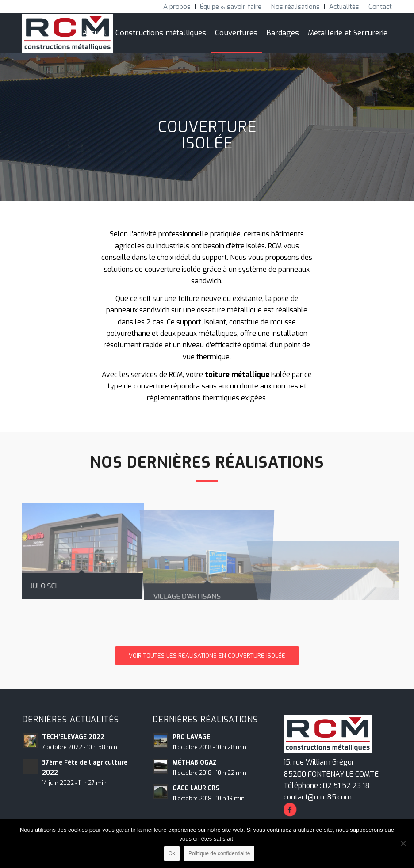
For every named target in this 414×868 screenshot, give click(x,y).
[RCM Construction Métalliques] (67, 33)
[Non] (403, 843)
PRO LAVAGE (191, 737)
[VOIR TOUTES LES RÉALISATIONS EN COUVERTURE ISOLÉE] (207, 656)
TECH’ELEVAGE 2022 (73, 737)
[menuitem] (177, 7)
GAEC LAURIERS (196, 788)
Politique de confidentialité (219, 853)
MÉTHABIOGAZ (195, 762)
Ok (172, 853)
